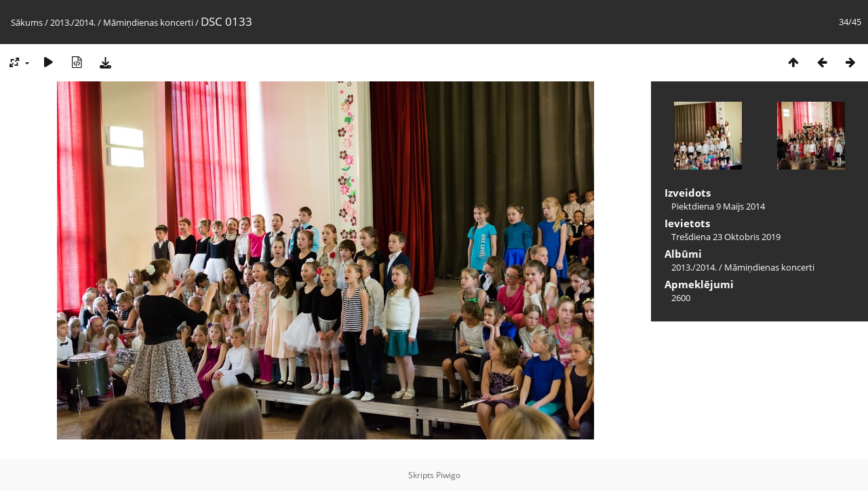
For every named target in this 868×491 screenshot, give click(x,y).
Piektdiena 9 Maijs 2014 (718, 206)
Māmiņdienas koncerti (148, 22)
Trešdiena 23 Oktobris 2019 (726, 237)
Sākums (27, 22)
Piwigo (448, 475)
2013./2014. (73, 22)
